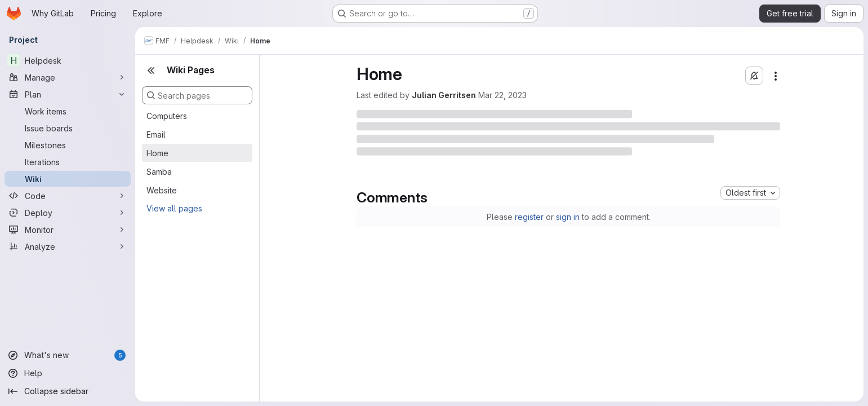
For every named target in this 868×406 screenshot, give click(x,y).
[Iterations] (68, 162)
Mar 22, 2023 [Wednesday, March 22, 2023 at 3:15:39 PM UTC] (502, 95)
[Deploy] (68, 213)
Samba (159, 172)
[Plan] (68, 94)
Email (156, 134)
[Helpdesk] (68, 60)
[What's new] (68, 355)
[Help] (68, 373)
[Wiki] (68, 179)
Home (157, 153)
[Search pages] (197, 95)
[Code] (68, 196)
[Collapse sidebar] (68, 391)
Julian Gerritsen (444, 95)
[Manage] (68, 77)
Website (162, 190)
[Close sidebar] (151, 70)
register (529, 217)
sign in (568, 217)
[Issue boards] (68, 128)
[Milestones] (68, 145)
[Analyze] (68, 246)
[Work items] (68, 111)
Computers (167, 116)
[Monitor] (68, 230)
